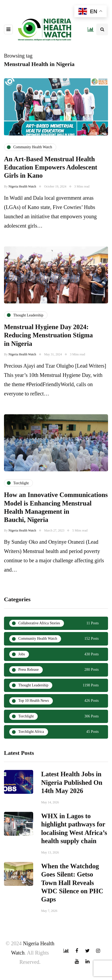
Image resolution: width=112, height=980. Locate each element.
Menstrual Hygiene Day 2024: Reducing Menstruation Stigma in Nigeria (48, 346)
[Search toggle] (102, 29)
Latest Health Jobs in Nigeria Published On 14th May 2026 (72, 793)
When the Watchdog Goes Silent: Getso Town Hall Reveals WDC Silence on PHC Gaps (72, 893)
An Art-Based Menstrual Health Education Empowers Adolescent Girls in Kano (51, 167)
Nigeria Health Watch (22, 186)
